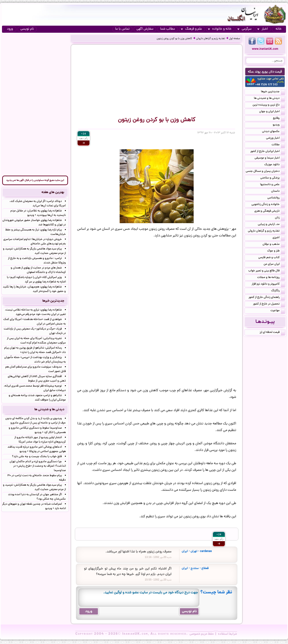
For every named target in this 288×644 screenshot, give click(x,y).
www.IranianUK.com (265, 49)
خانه (279, 29)
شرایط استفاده (228, 634)
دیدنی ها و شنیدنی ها (269, 99)
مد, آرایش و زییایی (271, 225)
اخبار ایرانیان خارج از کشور (268, 152)
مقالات (278, 145)
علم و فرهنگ (191, 29)
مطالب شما (168, 29)
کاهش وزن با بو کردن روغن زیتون (174, 39)
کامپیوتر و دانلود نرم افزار (268, 284)
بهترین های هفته (53, 192)
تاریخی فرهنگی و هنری (270, 211)
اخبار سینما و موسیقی (270, 158)
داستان (278, 192)
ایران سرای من (274, 264)
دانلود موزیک (275, 165)
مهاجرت (278, 311)
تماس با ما (122, 29)
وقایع (279, 119)
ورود (10, 29)
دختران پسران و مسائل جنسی (265, 172)
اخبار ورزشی (275, 138)
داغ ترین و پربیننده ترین (269, 105)
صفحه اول (234, 39)
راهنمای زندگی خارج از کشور (267, 298)
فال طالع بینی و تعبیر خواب (267, 271)
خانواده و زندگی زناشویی (268, 205)
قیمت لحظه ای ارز (272, 333)
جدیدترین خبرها (273, 92)
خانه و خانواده (220, 29)
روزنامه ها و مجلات (271, 278)
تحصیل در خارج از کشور (269, 304)
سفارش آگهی (145, 29)
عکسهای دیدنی (273, 132)
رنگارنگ (278, 291)
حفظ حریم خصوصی (202, 634)
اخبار (263, 29)
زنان (280, 218)
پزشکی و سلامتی (273, 178)
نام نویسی (27, 29)
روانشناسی (276, 198)
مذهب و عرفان (274, 245)
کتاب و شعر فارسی (272, 258)
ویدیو (279, 125)
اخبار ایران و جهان (272, 112)
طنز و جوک (276, 251)
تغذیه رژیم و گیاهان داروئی (211, 39)
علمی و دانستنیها (272, 185)
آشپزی (279, 238)
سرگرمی (244, 29)
